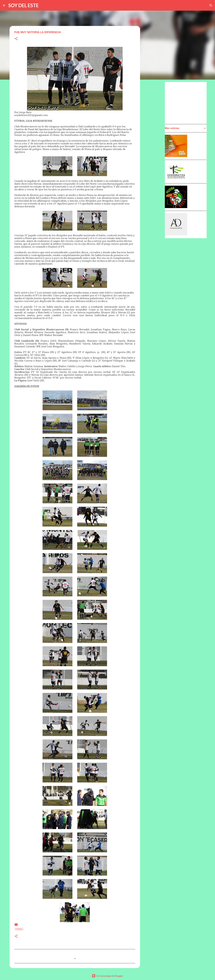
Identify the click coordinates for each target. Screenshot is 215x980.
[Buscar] (211, 5)
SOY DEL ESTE (24, 5)
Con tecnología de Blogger (107, 976)
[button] (16, 39)
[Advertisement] (187, 103)
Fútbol (19, 929)
